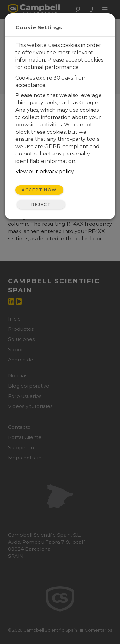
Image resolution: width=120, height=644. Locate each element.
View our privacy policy (45, 172)
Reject (41, 205)
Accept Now (39, 190)
